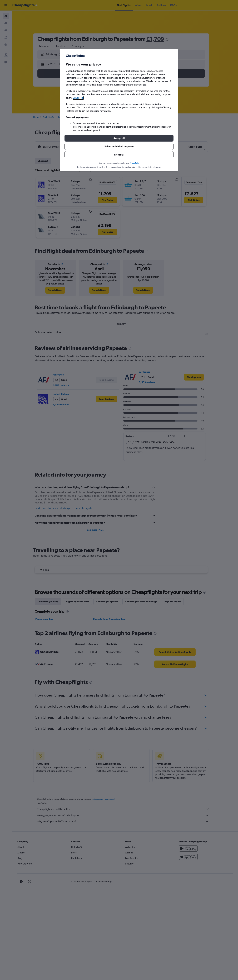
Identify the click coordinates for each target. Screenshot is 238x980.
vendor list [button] (78, 98)
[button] (119, 138)
